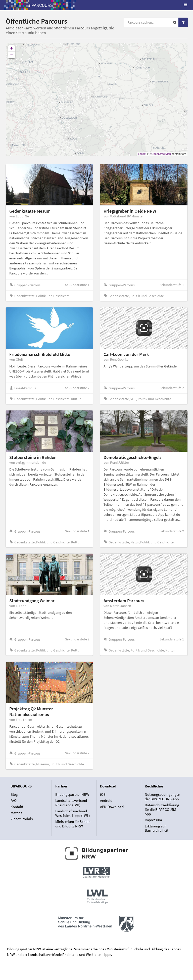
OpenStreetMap (161, 154)
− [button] (12, 55)
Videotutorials (22, 819)
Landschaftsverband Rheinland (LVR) (71, 803)
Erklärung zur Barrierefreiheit (157, 828)
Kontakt (17, 807)
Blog (14, 795)
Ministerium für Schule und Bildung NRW (73, 824)
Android (106, 800)
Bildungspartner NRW (72, 795)
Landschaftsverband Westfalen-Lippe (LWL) (73, 813)
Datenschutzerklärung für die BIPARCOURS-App (162, 809)
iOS (103, 795)
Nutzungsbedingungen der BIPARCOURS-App (162, 797)
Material (17, 813)
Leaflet (142, 154)
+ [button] (12, 49)
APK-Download (112, 807)
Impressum (153, 820)
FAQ (14, 800)
